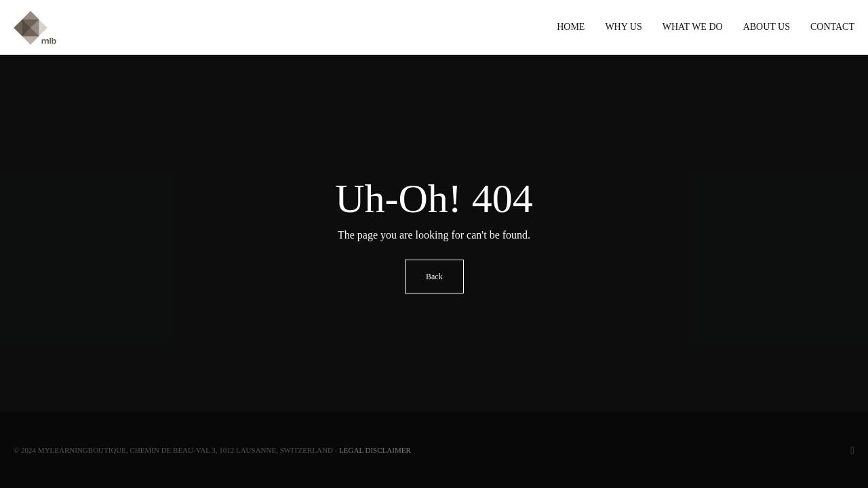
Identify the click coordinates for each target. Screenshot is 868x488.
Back (434, 277)
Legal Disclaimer (375, 450)
